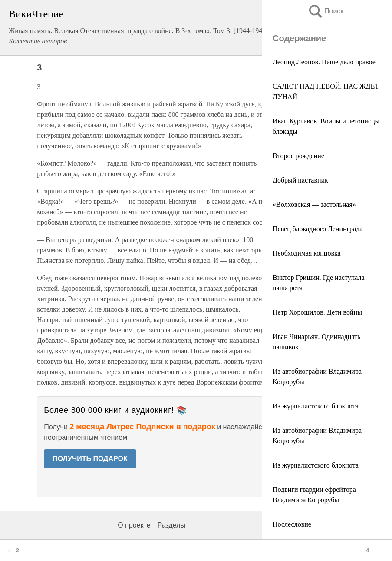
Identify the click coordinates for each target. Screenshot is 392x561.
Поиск (326, 11)
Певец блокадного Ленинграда (318, 229)
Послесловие (292, 524)
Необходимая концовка (307, 253)
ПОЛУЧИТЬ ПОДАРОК (90, 459)
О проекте (134, 525)
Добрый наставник (300, 180)
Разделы (171, 525)
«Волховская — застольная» (314, 204)
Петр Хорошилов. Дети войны (317, 312)
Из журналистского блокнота (316, 406)
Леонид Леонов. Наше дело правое (324, 62)
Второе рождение (298, 156)
